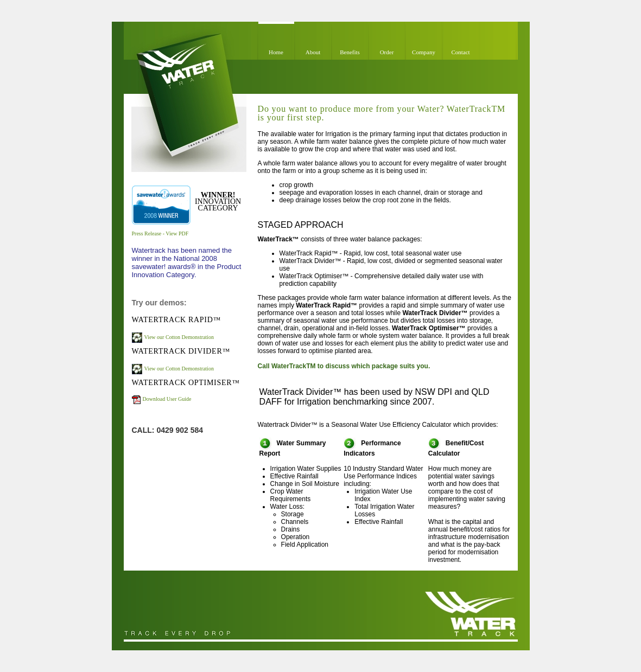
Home (276, 52)
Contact (460, 52)
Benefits (350, 52)
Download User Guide (167, 399)
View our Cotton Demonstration (179, 337)
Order (387, 52)
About (313, 52)
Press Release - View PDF (160, 233)
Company (424, 52)
